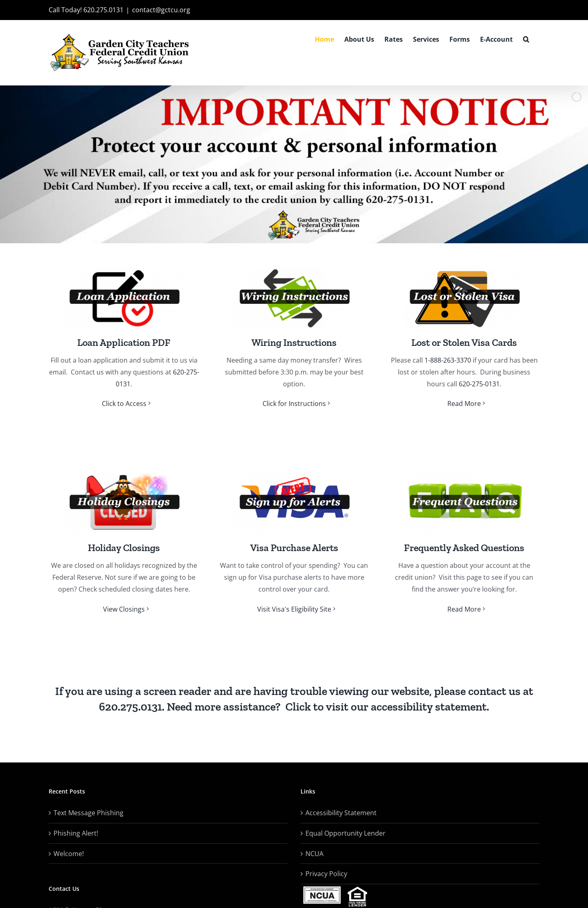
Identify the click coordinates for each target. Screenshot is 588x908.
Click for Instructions (294, 404)
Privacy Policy (326, 874)
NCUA (314, 854)
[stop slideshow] (295, 233)
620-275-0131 (479, 384)
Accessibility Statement (341, 813)
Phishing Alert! (76, 833)
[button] (526, 39)
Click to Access (124, 404)
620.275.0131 (130, 707)
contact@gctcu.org (161, 10)
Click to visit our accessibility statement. (387, 707)
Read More (464, 404)
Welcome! (69, 854)
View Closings (124, 609)
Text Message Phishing (89, 813)
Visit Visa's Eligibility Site (294, 609)
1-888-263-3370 (448, 360)
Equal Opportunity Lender (346, 833)
